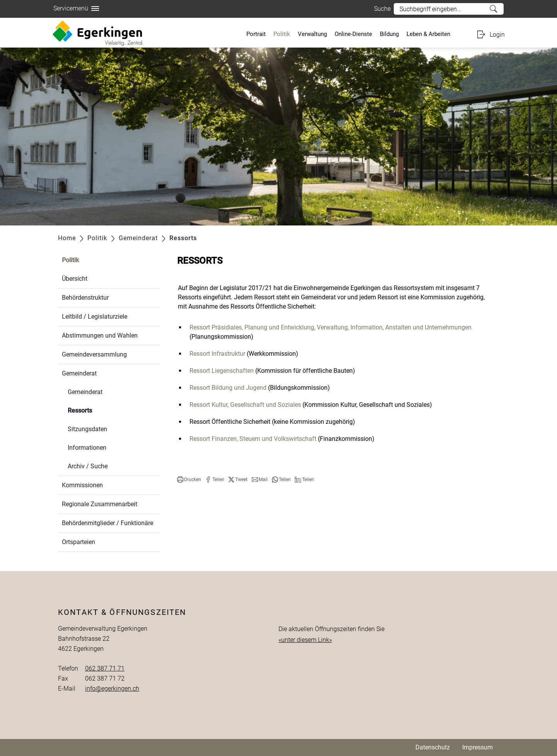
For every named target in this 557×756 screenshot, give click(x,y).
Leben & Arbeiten (428, 34)
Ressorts (98, 410)
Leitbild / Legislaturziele (95, 317)
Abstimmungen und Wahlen (100, 335)
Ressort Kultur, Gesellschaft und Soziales (245, 405)
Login (497, 35)
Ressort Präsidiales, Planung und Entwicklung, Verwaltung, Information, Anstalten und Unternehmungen (331, 327)
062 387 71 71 (105, 668)
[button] (189, 480)
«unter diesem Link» (305, 640)
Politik (282, 34)
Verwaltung (312, 34)
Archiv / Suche (88, 466)
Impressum (478, 747)
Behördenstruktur (85, 298)
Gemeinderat (79, 373)
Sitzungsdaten (87, 429)
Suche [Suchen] (494, 9)
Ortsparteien (79, 542)
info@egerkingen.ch (112, 689)
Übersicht (75, 279)
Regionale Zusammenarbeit (100, 504)
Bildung (389, 34)
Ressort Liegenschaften (222, 371)
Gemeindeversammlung (94, 354)
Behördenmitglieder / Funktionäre (108, 523)
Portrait (256, 34)
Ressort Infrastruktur (217, 354)
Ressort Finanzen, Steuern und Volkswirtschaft (253, 439)
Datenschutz (433, 747)
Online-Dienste (353, 34)
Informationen (87, 448)
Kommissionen (82, 485)
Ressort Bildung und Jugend (228, 388)
